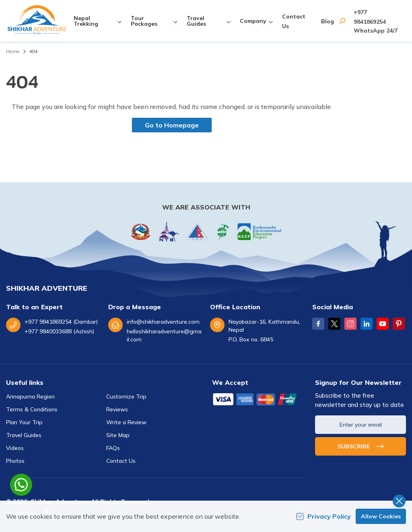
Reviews (117, 409)
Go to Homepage (172, 125)
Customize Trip (126, 396)
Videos (15, 448)
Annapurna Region (30, 396)
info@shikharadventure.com (163, 322)
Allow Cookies (381, 516)
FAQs (113, 448)
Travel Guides (24, 435)
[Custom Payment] (257, 400)
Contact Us (121, 461)
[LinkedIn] (367, 324)
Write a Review (126, 422)
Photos (15, 461)
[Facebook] (318, 324)
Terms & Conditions (32, 409)
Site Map (118, 435)
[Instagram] (350, 324)
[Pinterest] (399, 324)
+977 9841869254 (370, 17)
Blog (328, 21)
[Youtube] (383, 324)
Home (13, 51)
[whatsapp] (21, 485)
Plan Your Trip (24, 422)
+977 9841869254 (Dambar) (61, 322)
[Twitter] (334, 324)
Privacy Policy (323, 516)
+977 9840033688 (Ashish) (59, 331)
